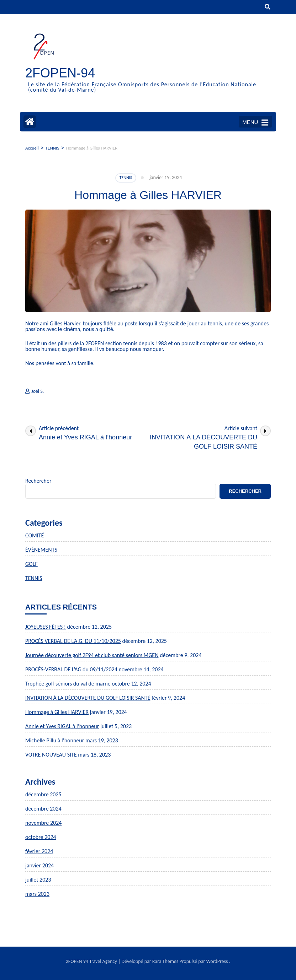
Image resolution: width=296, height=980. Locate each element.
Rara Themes (165, 961)
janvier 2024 (39, 865)
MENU (255, 123)
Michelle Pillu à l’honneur (55, 740)
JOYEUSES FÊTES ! (46, 627)
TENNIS (126, 178)
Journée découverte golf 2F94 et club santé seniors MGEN (92, 655)
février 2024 (39, 851)
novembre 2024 (43, 823)
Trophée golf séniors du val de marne (68, 684)
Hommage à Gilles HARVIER (57, 712)
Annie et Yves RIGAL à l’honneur (62, 726)
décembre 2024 (43, 809)
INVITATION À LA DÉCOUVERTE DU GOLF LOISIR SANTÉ (88, 698)
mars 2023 (37, 894)
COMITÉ (35, 535)
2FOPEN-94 (60, 73)
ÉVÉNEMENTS (41, 550)
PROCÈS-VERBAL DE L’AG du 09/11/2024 (71, 669)
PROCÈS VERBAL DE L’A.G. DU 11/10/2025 (73, 641)
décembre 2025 (43, 794)
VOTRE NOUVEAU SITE (51, 755)
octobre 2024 (41, 837)
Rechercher (38, 481)
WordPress (217, 961)
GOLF (31, 564)
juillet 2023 (38, 880)
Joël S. (38, 391)
